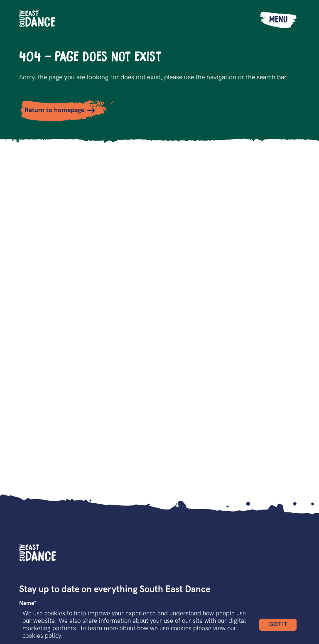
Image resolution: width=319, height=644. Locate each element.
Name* (28, 603)
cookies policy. (42, 636)
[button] (278, 625)
